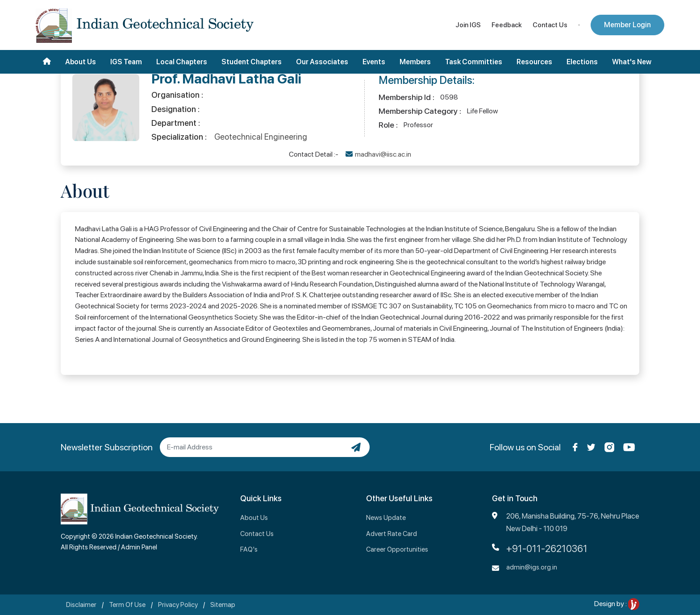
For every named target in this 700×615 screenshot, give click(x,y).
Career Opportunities (397, 549)
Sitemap (223, 605)
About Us (81, 62)
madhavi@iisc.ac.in (383, 154)
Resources (534, 62)
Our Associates (322, 62)
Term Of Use (127, 605)
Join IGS (468, 25)
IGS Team (126, 62)
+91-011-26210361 (547, 549)
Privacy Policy (178, 605)
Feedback (507, 25)
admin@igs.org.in (532, 567)
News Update (386, 518)
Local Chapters (182, 62)
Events (374, 62)
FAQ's (249, 549)
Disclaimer (81, 605)
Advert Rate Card (392, 534)
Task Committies (474, 62)
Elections (582, 62)
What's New (632, 62)
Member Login (627, 25)
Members (415, 62)
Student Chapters (252, 62)
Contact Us (550, 25)
